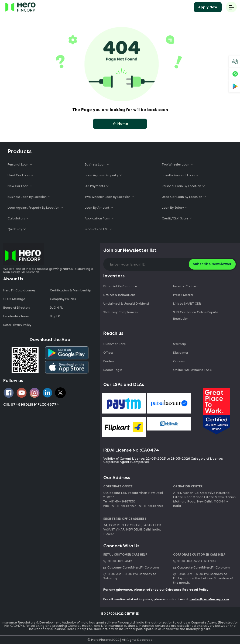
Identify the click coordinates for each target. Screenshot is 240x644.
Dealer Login (113, 370)
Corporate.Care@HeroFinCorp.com (201, 568)
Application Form (97, 218)
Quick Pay (15, 229)
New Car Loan (18, 186)
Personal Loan (18, 165)
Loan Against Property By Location (33, 208)
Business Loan (95, 165)
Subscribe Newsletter (212, 264)
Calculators (16, 218)
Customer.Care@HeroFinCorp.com (131, 568)
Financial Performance (120, 286)
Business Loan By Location (27, 197)
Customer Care (114, 344)
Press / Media (183, 295)
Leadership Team (16, 316)
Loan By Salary (173, 208)
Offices (108, 353)
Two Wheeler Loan (176, 165)
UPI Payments (95, 186)
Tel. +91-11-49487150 (119, 502)
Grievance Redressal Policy (187, 590)
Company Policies (63, 299)
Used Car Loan (19, 175)
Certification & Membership (70, 290)
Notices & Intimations (119, 295)
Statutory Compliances (120, 312)
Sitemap (179, 344)
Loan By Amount (97, 208)
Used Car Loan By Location (182, 197)
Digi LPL (56, 316)
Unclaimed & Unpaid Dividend (126, 304)
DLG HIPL (57, 308)
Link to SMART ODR (187, 304)
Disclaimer (181, 353)
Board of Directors (16, 308)
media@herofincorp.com (209, 599)
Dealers (109, 361)
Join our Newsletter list (130, 250)
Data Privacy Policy (17, 325)
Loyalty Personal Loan (178, 175)
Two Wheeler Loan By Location (108, 197)
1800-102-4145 (118, 561)
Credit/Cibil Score (175, 218)
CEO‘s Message (14, 299)
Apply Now (208, 7)
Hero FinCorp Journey (19, 290)
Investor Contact (186, 286)
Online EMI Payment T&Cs (192, 370)
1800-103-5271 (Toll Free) (194, 561)
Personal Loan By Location (181, 186)
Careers (179, 361)
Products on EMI (97, 229)
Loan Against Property (101, 175)
